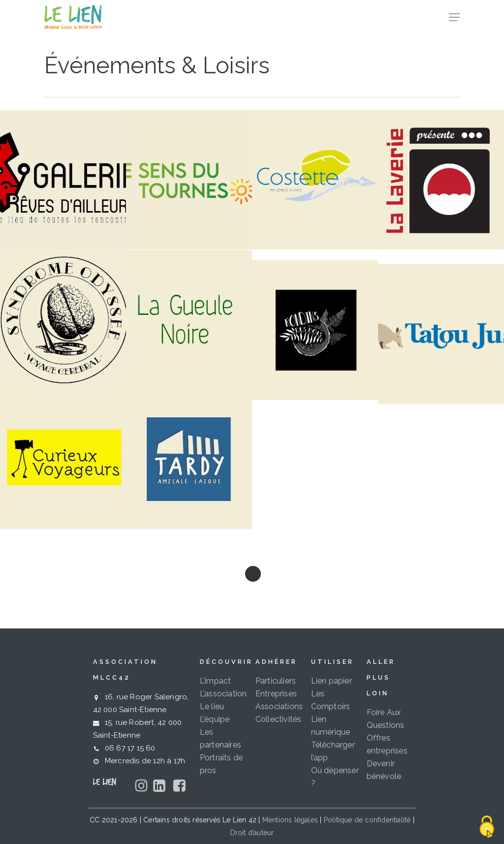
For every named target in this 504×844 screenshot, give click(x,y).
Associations (279, 706)
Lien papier (331, 681)
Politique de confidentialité (367, 820)
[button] (454, 17)
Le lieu (212, 706)
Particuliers (276, 681)
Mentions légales (290, 820)
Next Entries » (253, 574)
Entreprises (276, 694)
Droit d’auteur (252, 833)
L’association (223, 694)
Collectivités (279, 719)
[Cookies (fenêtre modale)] (487, 827)
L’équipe (215, 719)
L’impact (216, 681)
